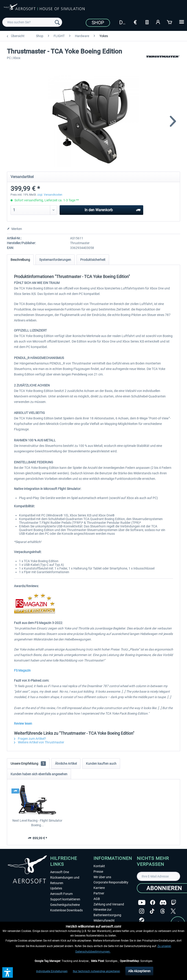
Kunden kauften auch (101, 764)
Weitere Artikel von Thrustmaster (39, 742)
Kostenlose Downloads (66, 910)
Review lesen (23, 724)
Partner (99, 893)
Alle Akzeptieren (139, 971)
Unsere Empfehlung (28, 764)
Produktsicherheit (93, 260)
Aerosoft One (60, 872)
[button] (8, 972)
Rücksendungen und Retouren (65, 880)
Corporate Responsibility (111, 882)
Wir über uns (102, 877)
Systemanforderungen (55, 260)
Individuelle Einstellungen (52, 971)
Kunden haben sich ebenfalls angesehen (39, 774)
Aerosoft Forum (61, 894)
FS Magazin (22, 670)
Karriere (99, 888)
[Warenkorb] (170, 22)
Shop (98, 23)
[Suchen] (57, 22)
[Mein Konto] (158, 22)
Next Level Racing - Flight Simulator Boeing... (37, 823)
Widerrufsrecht (104, 921)
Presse (98, 872)
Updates (56, 888)
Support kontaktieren (65, 899)
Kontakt (99, 866)
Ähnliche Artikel (66, 764)
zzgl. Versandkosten (50, 195)
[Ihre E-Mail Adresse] (158, 876)
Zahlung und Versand (109, 904)
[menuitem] (32, 22)
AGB (97, 899)
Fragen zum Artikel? (30, 739)
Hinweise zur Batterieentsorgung (107, 912)
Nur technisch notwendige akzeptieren (96, 971)
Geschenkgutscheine (65, 905)
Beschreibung (20, 260)
